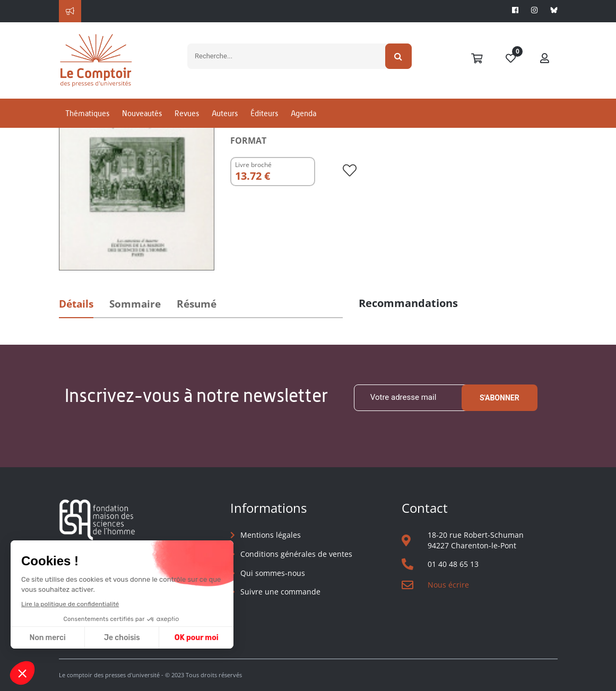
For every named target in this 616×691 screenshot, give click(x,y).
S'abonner (500, 398)
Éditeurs (264, 113)
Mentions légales (271, 535)
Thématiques (87, 113)
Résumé (197, 304)
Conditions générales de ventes (296, 554)
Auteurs (225, 113)
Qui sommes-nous (273, 573)
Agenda (303, 113)
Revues (187, 113)
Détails (76, 304)
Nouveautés (142, 113)
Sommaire (135, 304)
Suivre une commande (280, 592)
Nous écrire (448, 585)
